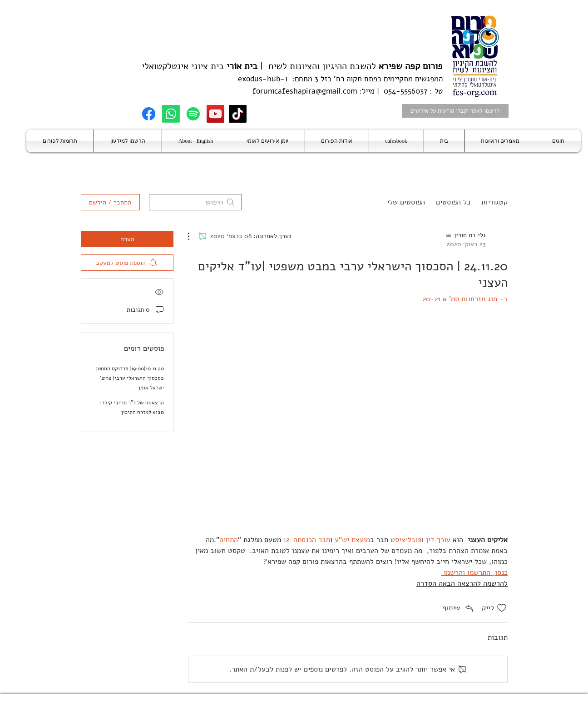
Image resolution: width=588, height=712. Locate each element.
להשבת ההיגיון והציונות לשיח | (350, 66)
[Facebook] (149, 114)
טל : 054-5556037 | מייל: (400, 91)
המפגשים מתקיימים (412, 79)
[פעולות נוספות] (193, 236)
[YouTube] (215, 114)
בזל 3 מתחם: (309, 79)
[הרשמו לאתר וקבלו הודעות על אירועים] (455, 111)
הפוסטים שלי (406, 202)
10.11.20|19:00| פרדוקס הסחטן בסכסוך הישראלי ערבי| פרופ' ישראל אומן (130, 378)
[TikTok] (238, 114)
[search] (195, 202)
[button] (558, 141)
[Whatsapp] (171, 114)
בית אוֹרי (242, 66)
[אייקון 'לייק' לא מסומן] (502, 608)
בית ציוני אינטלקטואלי (183, 66)
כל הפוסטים (453, 202)
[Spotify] (193, 114)
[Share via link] (459, 608)
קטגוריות (494, 202)
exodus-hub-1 (263, 79)
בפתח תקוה (363, 79)
